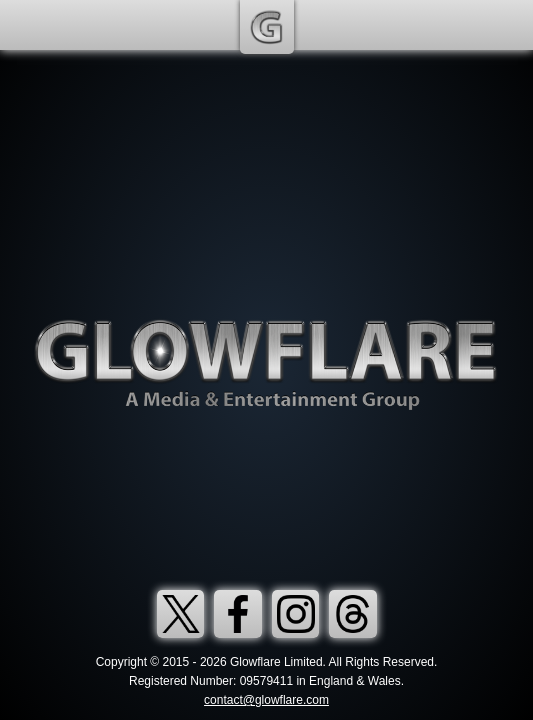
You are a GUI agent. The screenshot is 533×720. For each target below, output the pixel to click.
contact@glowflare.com (266, 700)
